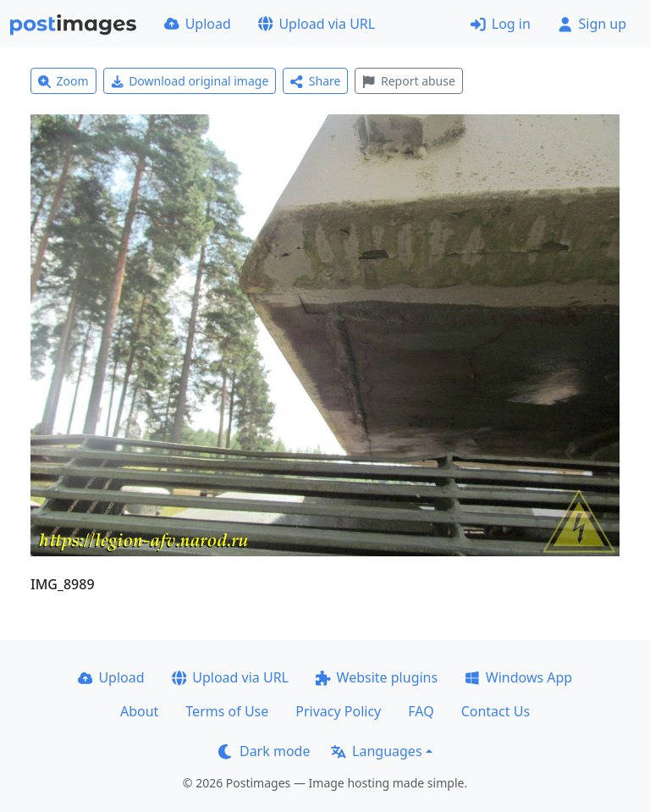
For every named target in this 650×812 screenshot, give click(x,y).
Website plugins (377, 677)
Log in (501, 24)
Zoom (63, 81)
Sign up (592, 24)
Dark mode (264, 751)
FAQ (421, 711)
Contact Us (496, 711)
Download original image (190, 81)
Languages (376, 751)
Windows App (518, 677)
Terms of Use (227, 711)
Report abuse (408, 81)
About (139, 711)
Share (315, 81)
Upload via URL (317, 24)
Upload (198, 24)
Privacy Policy (338, 711)
